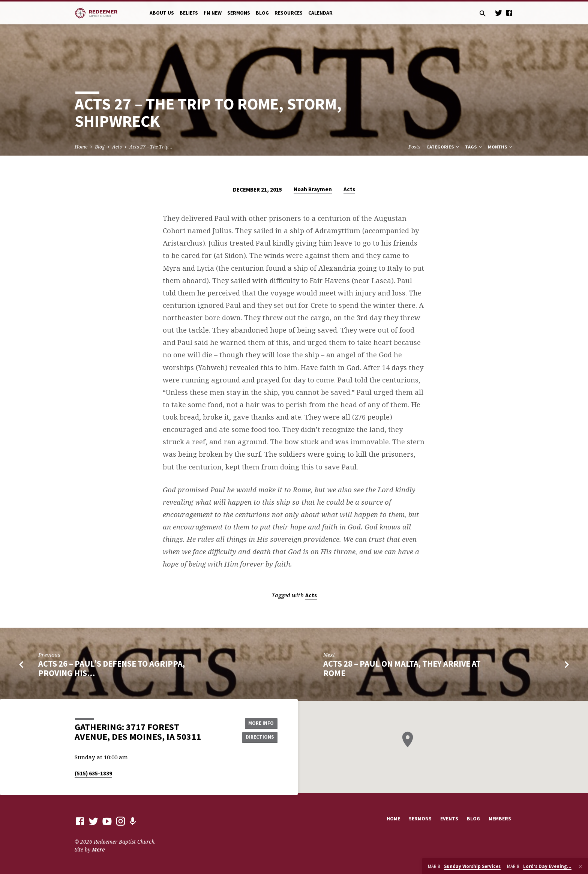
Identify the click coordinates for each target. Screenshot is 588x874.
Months (501, 147)
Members (500, 819)
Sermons (239, 13)
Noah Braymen (313, 189)
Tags (474, 147)
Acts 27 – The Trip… (151, 147)
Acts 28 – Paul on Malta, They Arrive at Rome (402, 668)
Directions (259, 738)
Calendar (320, 13)
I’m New (213, 13)
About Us (162, 13)
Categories (443, 147)
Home (81, 147)
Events (449, 819)
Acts (117, 147)
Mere (98, 849)
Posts (414, 147)
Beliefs (189, 13)
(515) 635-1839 (93, 773)
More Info (259, 723)
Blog (262, 13)
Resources (289, 13)
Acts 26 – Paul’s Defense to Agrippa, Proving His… (112, 668)
